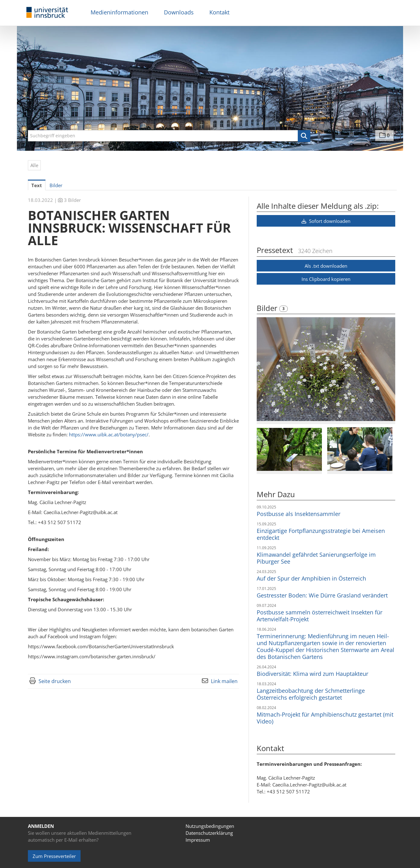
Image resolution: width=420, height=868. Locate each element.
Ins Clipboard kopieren (326, 279)
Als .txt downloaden (326, 266)
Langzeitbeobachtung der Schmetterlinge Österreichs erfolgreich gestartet (311, 694)
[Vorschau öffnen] (326, 369)
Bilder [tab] (56, 185)
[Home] (47, 13)
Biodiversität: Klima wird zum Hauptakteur (312, 674)
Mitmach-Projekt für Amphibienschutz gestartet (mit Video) (325, 718)
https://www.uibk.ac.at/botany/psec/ (109, 434)
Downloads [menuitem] (179, 12)
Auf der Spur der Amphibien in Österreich (311, 578)
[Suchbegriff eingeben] (169, 136)
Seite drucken (55, 681)
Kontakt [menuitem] (219, 12)
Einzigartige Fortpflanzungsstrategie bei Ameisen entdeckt (321, 534)
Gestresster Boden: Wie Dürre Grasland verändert (322, 595)
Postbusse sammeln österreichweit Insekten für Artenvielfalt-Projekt (320, 616)
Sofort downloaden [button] (326, 221)
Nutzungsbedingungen (210, 826)
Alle (34, 165)
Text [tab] (37, 185)
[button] (304, 136)
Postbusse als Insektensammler (299, 514)
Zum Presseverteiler (54, 856)
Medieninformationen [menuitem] (119, 12)
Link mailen (224, 681)
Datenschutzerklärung (209, 833)
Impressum (198, 840)
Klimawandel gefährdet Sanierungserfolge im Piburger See (316, 558)
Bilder (268, 308)
